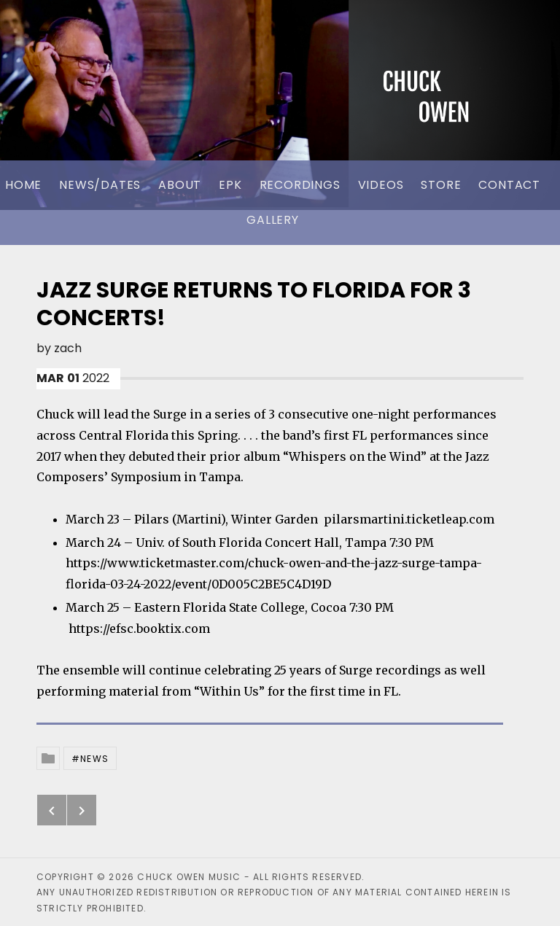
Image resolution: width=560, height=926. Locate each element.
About (180, 185)
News (94, 759)
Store (441, 185)
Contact (509, 185)
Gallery (273, 220)
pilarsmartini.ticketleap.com (409, 519)
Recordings (300, 185)
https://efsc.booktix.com (139, 629)
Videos (381, 185)
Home (23, 185)
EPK (230, 185)
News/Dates (100, 185)
